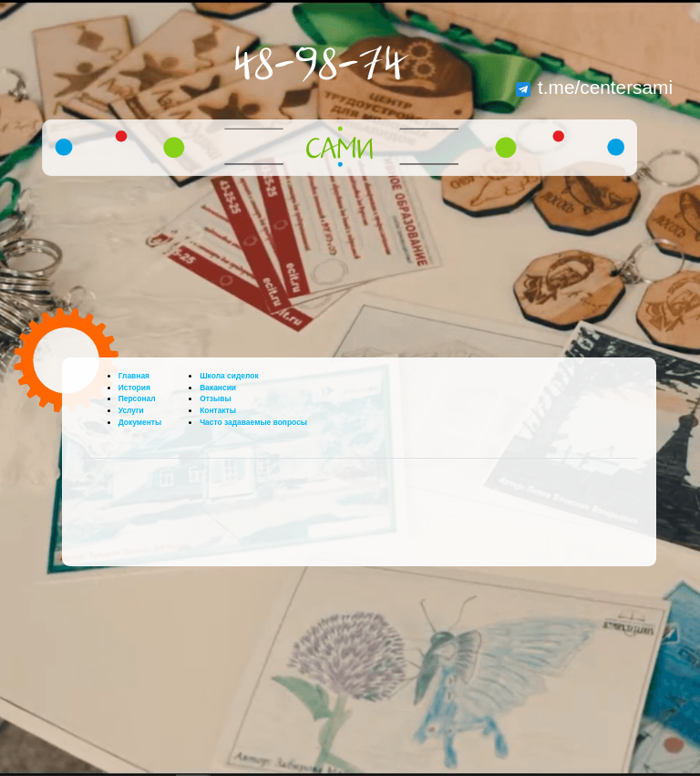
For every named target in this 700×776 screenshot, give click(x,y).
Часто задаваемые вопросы (253, 422)
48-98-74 (319, 65)
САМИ (340, 150)
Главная (134, 376)
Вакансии (218, 388)
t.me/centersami (594, 87)
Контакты (218, 410)
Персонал (137, 398)
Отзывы (216, 398)
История (134, 388)
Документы (140, 422)
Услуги (131, 410)
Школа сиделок (229, 376)
